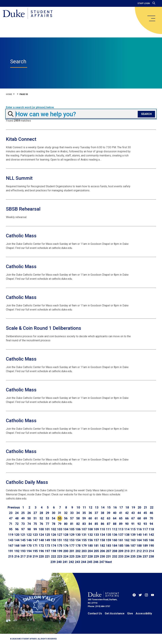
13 (97, 507)
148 (41, 540)
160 (115, 540)
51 (35, 518)
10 (78, 507)
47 (11, 518)
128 (66, 535)
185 (121, 546)
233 (121, 556)
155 (84, 540)
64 (115, 518)
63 (109, 518)
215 (11, 556)
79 (60, 524)
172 (41, 546)
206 (102, 551)
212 (139, 551)
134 (102, 535)
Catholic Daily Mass (27, 482)
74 (29, 524)
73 (23, 524)
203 (84, 551)
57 (72, 518)
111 (109, 529)
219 (35, 556)
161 (121, 540)
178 (78, 546)
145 (23, 540)
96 (17, 529)
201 (72, 551)
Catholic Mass (21, 236)
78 (53, 524)
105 (72, 529)
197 (47, 551)
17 (121, 507)
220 (41, 556)
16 (115, 507)
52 (41, 518)
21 (146, 507)
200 (66, 551)
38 (102, 513)
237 (145, 556)
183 (109, 546)
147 (35, 540)
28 (41, 513)
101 (47, 529)
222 (53, 556)
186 (127, 546)
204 (90, 551)
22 (152, 507)
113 (121, 529)
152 (66, 540)
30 (53, 513)
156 (90, 540)
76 (41, 524)
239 (53, 562)
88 (115, 524)
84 (90, 524)
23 (11, 513)
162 (127, 540)
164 (139, 540)
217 (23, 556)
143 (11, 540)
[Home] (28, 14)
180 (90, 546)
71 (11, 524)
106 (78, 529)
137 (121, 535)
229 (96, 556)
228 (90, 556)
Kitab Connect (21, 139)
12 (91, 507)
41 (121, 513)
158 (102, 540)
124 (41, 535)
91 (133, 524)
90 (127, 524)
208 (115, 551)
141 (145, 535)
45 (145, 513)
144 (17, 540)
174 (53, 546)
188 (139, 546)
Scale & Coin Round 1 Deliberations (44, 328)
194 (29, 551)
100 (41, 529)
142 (151, 535)
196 (41, 551)
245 (90, 562)
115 (133, 529)
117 (145, 529)
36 (90, 513)
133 (96, 535)
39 (109, 513)
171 (35, 546)
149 (47, 540)
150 (53, 540)
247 (102, 562)
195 (35, 551)
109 (96, 529)
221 (47, 556)
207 (109, 551)
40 (115, 513)
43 (133, 513)
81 (72, 524)
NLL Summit (19, 178)
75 (35, 524)
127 (60, 535)
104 (66, 529)
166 (151, 540)
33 (72, 513)
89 (121, 524)
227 (84, 556)
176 (66, 546)
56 (66, 518)
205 (96, 551)
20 (139, 507)
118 (151, 529)
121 (23, 535)
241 (65, 562)
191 (11, 551)
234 (127, 556)
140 (139, 535)
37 (96, 513)
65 (121, 518)
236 (139, 556)
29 (47, 513)
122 (29, 535)
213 (145, 551)
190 (151, 546)
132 (90, 535)
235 (133, 556)
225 (72, 556)
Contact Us (95, 613)
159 (109, 540)
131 (84, 535)
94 (151, 524)
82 (78, 524)
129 (72, 535)
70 (151, 518)
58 (78, 518)
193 (23, 551)
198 (53, 551)
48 (17, 518)
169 (23, 546)
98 (29, 529)
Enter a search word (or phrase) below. (30, 107)
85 (96, 524)
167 (11, 546)
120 (17, 535)
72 (17, 524)
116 (139, 529)
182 (102, 546)
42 (127, 513)
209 (121, 551)
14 (103, 507)
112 (115, 529)
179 (84, 546)
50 (29, 518)
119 (11, 535)
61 (96, 518)
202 (78, 551)
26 (29, 513)
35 (84, 513)
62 (102, 518)
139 (133, 535)
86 (102, 524)
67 (133, 518)
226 (78, 556)
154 (78, 540)
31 (60, 513)
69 (145, 518)
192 (17, 551)
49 (23, 518)
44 (139, 513)
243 (77, 562)
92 (139, 524)
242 (71, 562)
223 (60, 556)
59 (84, 518)
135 (109, 535)
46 (151, 513)
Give (130, 613)
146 (29, 540)
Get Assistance (115, 613)
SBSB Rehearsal (23, 209)
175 (60, 546)
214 (151, 551)
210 (127, 551)
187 (133, 546)
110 (102, 529)
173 (47, 546)
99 (35, 529)
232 (115, 556)
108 (90, 529)
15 (109, 507)
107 (84, 529)
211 (133, 551)
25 (23, 513)
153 (72, 540)
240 (59, 562)
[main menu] (151, 18)
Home (9, 94)
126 (53, 535)
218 (29, 556)
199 (60, 551)
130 (78, 535)
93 (145, 524)
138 (127, 535)
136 (115, 535)
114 (127, 529)
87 (109, 524)
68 (139, 518)
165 (145, 540)
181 (96, 546)
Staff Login (144, 3)
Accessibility (144, 613)
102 (53, 529)
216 (17, 556)
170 (29, 546)
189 (145, 546)
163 (133, 540)
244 (84, 562)
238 (151, 556)
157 (96, 540)
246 (96, 562)
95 (11, 529)
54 (53, 518)
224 (66, 556)
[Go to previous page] (14, 507)
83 (84, 524)
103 (60, 529)
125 (47, 535)
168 (17, 546)
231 (109, 556)
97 (23, 529)
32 (66, 513)
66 (127, 518)
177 (72, 546)
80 (66, 524)
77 (47, 524)
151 (60, 540)
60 (90, 518)
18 (127, 507)
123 (35, 535)
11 (84, 507)
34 (78, 513)
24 (17, 513)
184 (115, 546)
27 (35, 513)
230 (102, 556)
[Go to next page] (109, 562)
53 (47, 518)
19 (133, 507)
